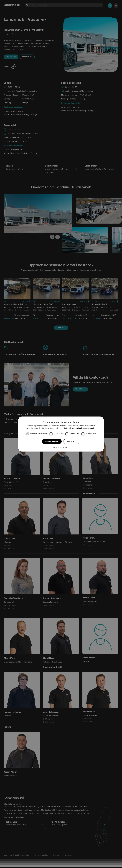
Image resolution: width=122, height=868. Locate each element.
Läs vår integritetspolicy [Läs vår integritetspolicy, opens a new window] (86, 428)
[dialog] (61, 434)
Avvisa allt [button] (72, 441)
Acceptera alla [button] (52, 441)
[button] (61, 447)
